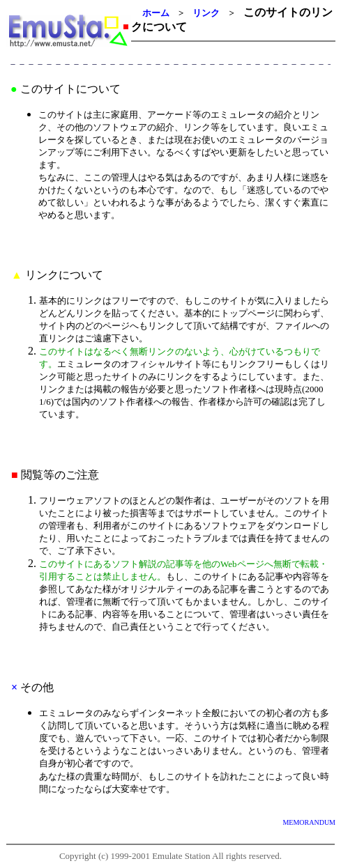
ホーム (156, 13)
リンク (206, 13)
